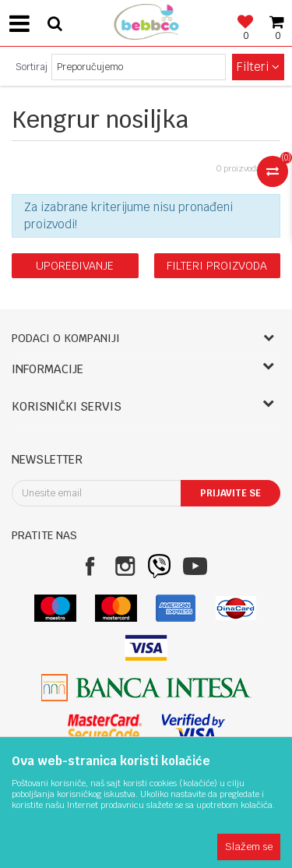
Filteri (258, 67)
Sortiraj (32, 67)
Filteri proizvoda (217, 266)
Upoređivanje (75, 266)
